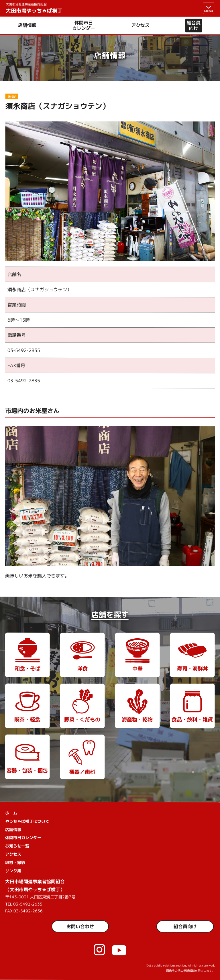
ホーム (11, 813)
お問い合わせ (80, 926)
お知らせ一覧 (17, 846)
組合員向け (194, 25)
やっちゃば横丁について (27, 821)
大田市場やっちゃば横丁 (34, 8)
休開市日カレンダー (84, 25)
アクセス (140, 25)
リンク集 (13, 871)
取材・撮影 (15, 862)
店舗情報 (27, 25)
